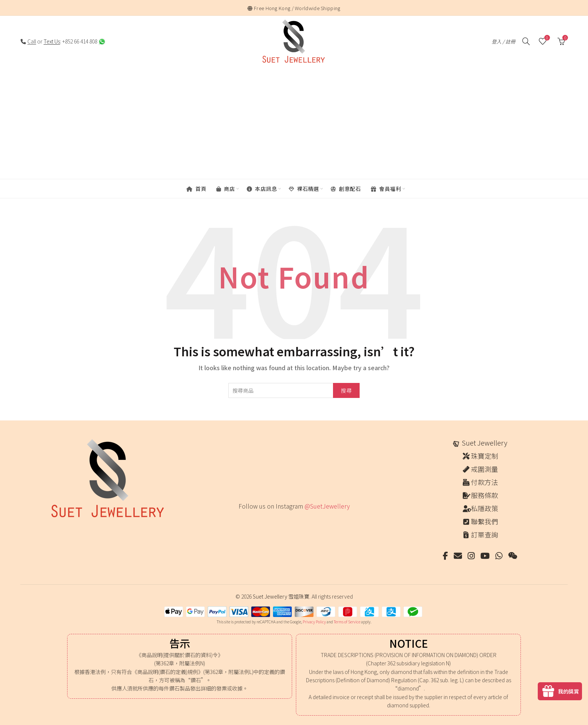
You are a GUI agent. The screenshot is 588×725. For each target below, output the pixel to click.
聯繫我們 (484, 521)
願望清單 (546, 38)
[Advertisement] (294, 123)
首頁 (196, 189)
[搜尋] (526, 41)
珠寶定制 (484, 456)
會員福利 (386, 189)
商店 (226, 189)
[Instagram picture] (241, 522)
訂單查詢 (484, 534)
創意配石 (346, 189)
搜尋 (346, 390)
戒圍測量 (484, 469)
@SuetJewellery (327, 506)
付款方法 (484, 482)
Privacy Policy (314, 622)
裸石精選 (304, 189)
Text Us (52, 41)
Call (32, 41)
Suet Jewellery (484, 443)
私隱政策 (484, 508)
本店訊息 (262, 189)
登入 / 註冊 (503, 41)
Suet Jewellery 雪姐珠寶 (281, 596)
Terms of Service (347, 622)
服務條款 (484, 495)
